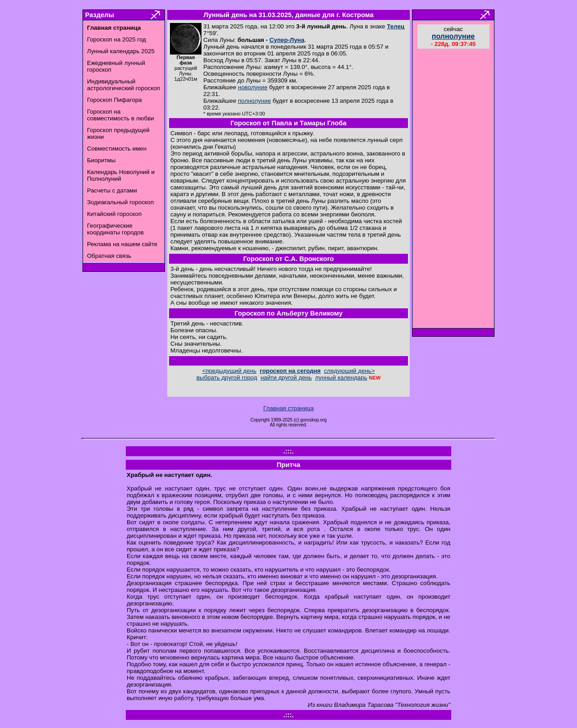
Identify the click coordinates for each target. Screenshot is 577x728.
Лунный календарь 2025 (121, 51)
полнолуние (254, 101)
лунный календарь (341, 378)
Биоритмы (101, 160)
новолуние (253, 87)
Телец (396, 26)
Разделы (100, 15)
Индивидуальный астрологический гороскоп (124, 85)
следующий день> (350, 371)
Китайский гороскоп (114, 214)
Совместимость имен (117, 149)
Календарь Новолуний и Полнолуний (121, 175)
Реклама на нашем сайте (122, 244)
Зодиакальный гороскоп (120, 202)
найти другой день (286, 378)
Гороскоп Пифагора (114, 100)
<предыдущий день (229, 371)
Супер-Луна (287, 40)
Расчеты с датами (112, 190)
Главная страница (288, 408)
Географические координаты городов (115, 229)
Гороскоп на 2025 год (117, 39)
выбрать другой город (227, 378)
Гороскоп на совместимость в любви (121, 115)
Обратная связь (109, 256)
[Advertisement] (453, 189)
